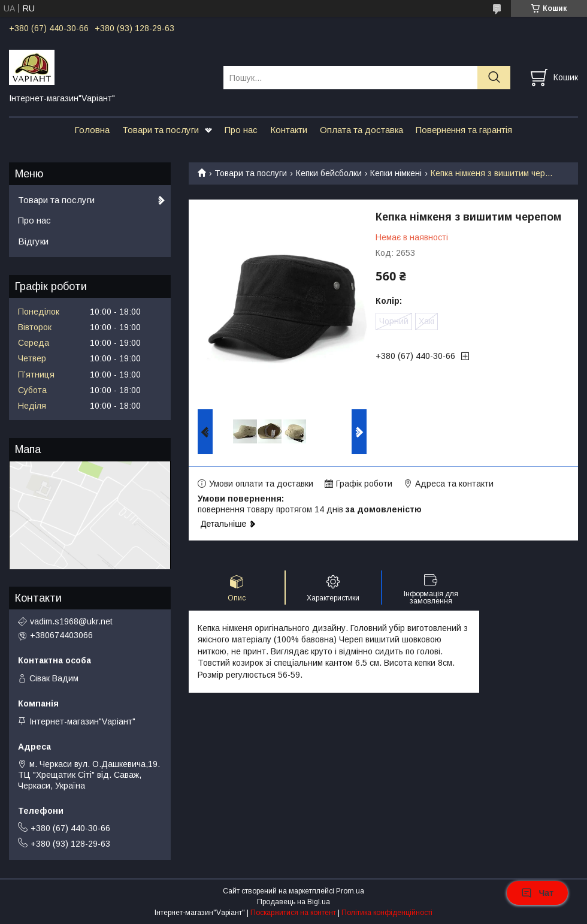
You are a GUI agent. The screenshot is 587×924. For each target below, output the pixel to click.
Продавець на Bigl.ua (293, 902)
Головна (92, 130)
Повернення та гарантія (464, 130)
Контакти (289, 130)
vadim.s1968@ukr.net (71, 621)
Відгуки (33, 241)
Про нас (241, 130)
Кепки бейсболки (329, 173)
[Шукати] (494, 78)
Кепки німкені (396, 173)
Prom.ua (350, 891)
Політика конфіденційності (387, 913)
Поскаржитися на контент (293, 913)
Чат (537, 893)
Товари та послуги (161, 130)
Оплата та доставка (361, 130)
